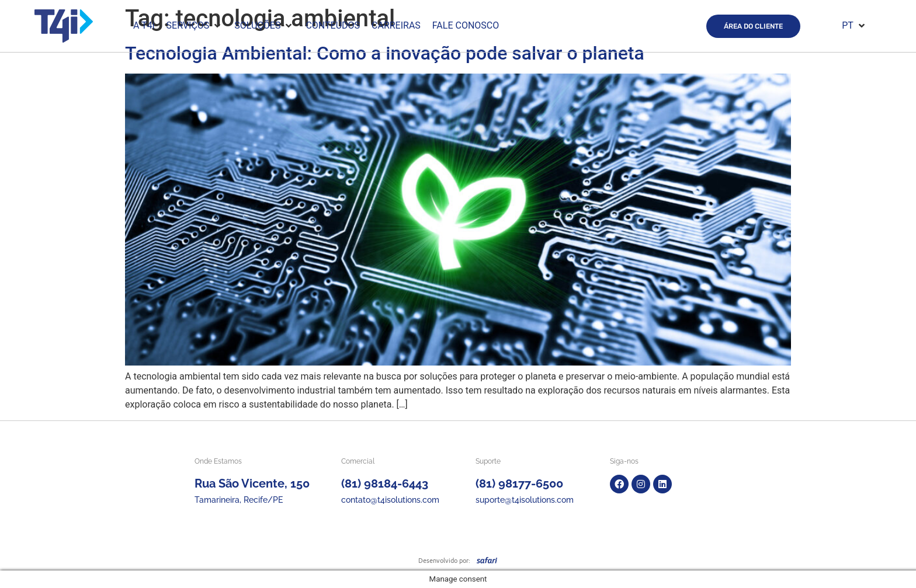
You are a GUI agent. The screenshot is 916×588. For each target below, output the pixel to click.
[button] (195, 26)
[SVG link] (487, 560)
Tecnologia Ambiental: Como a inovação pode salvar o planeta (385, 53)
